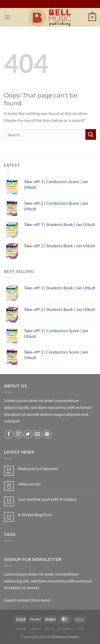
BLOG (50, 629)
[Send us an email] (38, 434)
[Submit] (91, 134)
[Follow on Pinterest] (47, 434)
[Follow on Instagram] (18, 434)
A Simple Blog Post (35, 514)
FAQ (81, 629)
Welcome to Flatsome (38, 468)
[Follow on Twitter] (28, 434)
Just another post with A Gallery (47, 499)
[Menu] (7, 17)
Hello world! (29, 484)
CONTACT (66, 629)
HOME (21, 629)
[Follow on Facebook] (9, 434)
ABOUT (36, 629)
